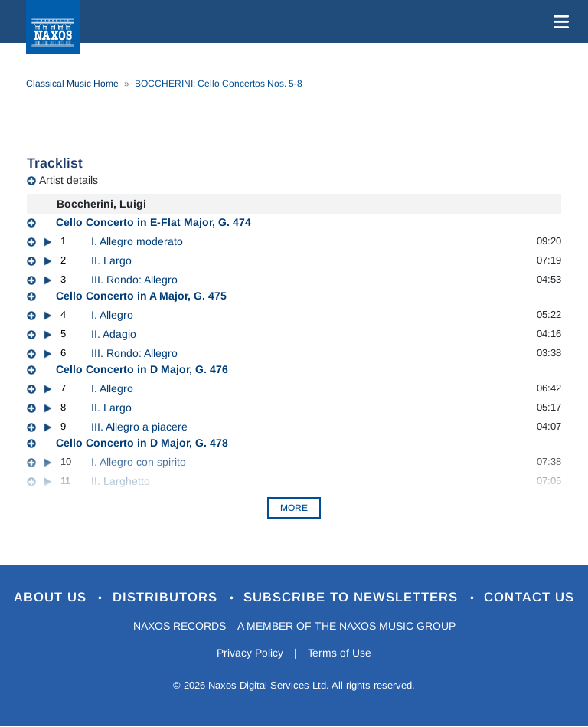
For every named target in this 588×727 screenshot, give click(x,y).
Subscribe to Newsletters (354, 598)
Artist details (69, 180)
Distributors (167, 598)
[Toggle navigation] (558, 21)
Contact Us (531, 598)
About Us (52, 598)
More (294, 508)
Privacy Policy (250, 653)
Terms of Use (340, 653)
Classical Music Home (72, 84)
